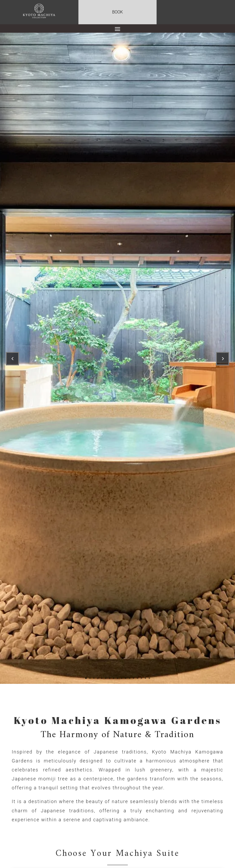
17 (149, 678)
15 (141, 678)
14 (137, 678)
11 (126, 678)
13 (133, 678)
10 (122, 678)
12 (130, 678)
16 (145, 678)
